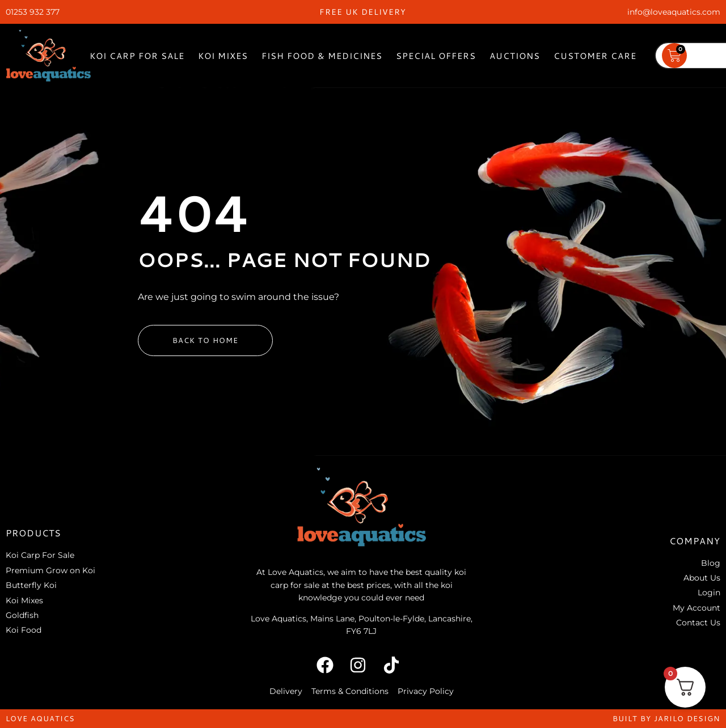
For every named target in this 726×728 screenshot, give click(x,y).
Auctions (515, 56)
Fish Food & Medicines (322, 56)
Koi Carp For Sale (137, 56)
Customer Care (595, 56)
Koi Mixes (223, 56)
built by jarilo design (666, 718)
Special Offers (436, 56)
